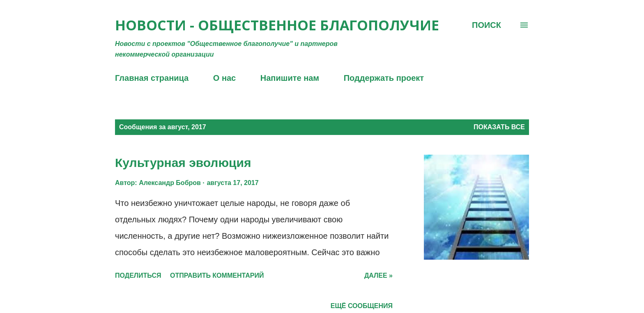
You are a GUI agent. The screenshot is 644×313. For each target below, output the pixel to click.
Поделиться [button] (138, 275)
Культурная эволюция (183, 163)
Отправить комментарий (217, 275)
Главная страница (152, 78)
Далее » (378, 275)
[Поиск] (486, 25)
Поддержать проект (384, 78)
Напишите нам (290, 78)
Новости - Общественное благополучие (277, 25)
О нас (224, 78)
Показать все (499, 127)
